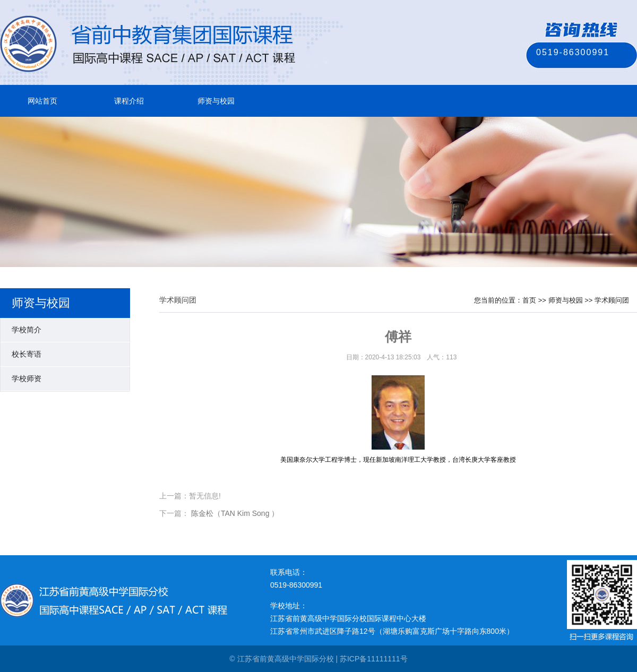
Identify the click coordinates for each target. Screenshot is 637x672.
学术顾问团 (612, 300)
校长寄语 (27, 354)
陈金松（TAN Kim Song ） (235, 513)
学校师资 (27, 378)
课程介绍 (129, 101)
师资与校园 (216, 101)
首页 (529, 300)
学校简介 (27, 330)
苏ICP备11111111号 (374, 659)
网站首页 (42, 101)
